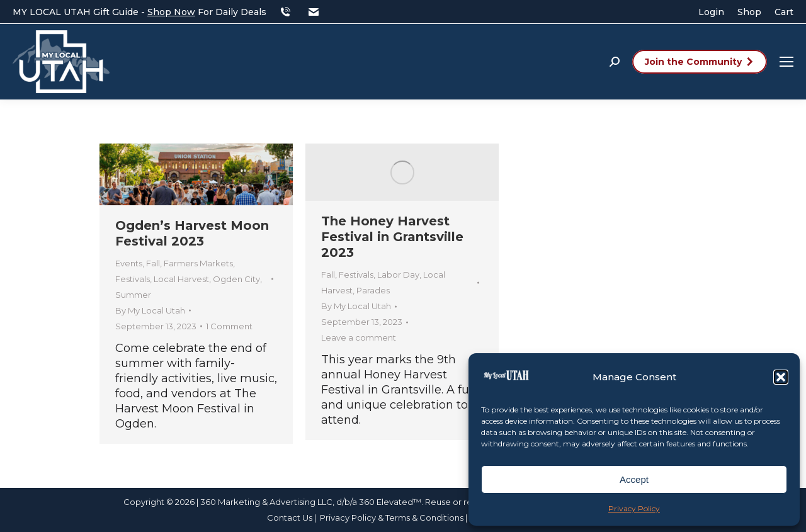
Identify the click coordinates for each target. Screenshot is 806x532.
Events (129, 263)
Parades (373, 290)
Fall (153, 263)
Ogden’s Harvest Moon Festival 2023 (192, 233)
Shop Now (171, 12)
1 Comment (229, 326)
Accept (634, 479)
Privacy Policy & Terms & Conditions (393, 518)
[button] (781, 377)
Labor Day (398, 274)
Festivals (133, 279)
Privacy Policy (634, 508)
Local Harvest (181, 279)
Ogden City (236, 279)
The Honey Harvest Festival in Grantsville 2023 (392, 237)
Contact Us (290, 518)
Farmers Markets (198, 263)
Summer (133, 295)
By (150, 310)
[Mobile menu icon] (786, 62)
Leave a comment (359, 337)
